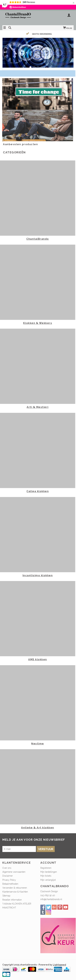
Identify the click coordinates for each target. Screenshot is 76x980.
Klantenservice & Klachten (15, 892)
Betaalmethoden (10, 884)
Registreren (46, 868)
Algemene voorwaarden (14, 872)
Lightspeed (59, 965)
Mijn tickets (46, 876)
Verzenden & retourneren (15, 888)
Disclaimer (8, 876)
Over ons (7, 868)
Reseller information (12, 900)
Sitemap (6, 896)
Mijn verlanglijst (48, 880)
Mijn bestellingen (49, 872)
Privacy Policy (9, 880)
